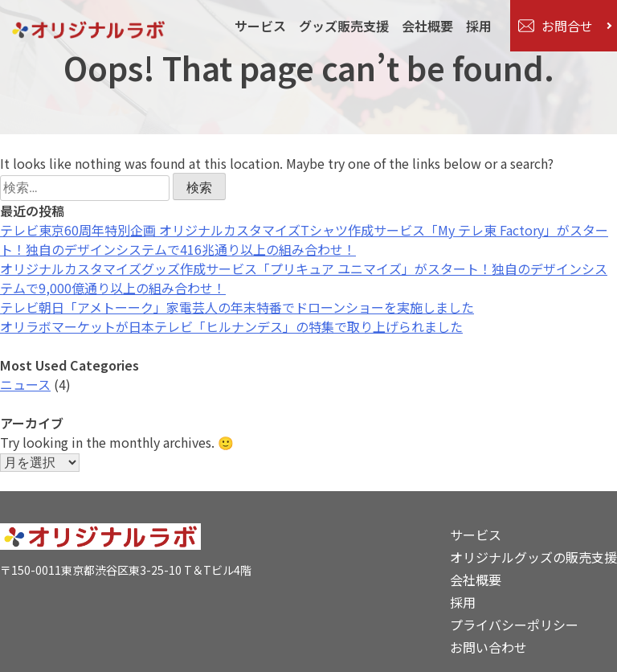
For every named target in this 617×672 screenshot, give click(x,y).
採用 (478, 26)
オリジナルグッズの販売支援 (533, 557)
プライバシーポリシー (514, 625)
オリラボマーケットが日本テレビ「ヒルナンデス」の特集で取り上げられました (231, 326)
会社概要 (427, 26)
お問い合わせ (488, 647)
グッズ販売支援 (343, 26)
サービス (259, 26)
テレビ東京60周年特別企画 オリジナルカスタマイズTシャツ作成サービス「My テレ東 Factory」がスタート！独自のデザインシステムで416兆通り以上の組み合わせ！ (304, 240)
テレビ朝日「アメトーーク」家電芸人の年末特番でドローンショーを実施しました (237, 307)
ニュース (25, 384)
